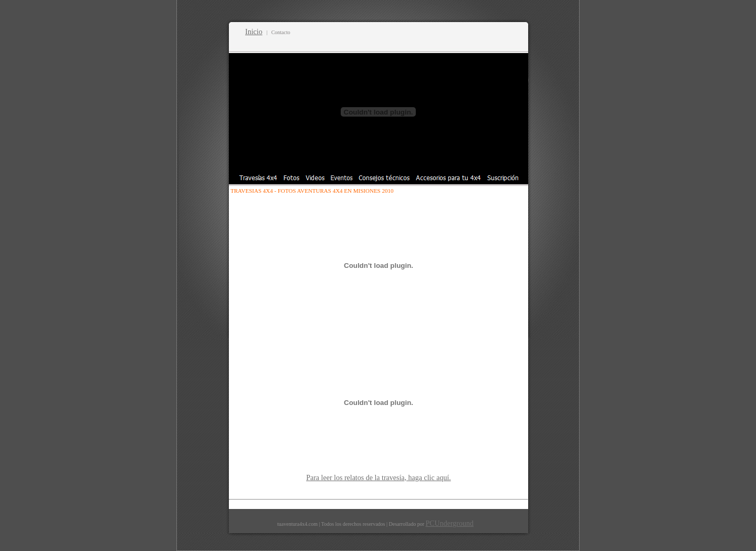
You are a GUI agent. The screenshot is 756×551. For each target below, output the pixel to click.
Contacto (281, 32)
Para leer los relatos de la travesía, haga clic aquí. (379, 478)
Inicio (254, 32)
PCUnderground (449, 523)
